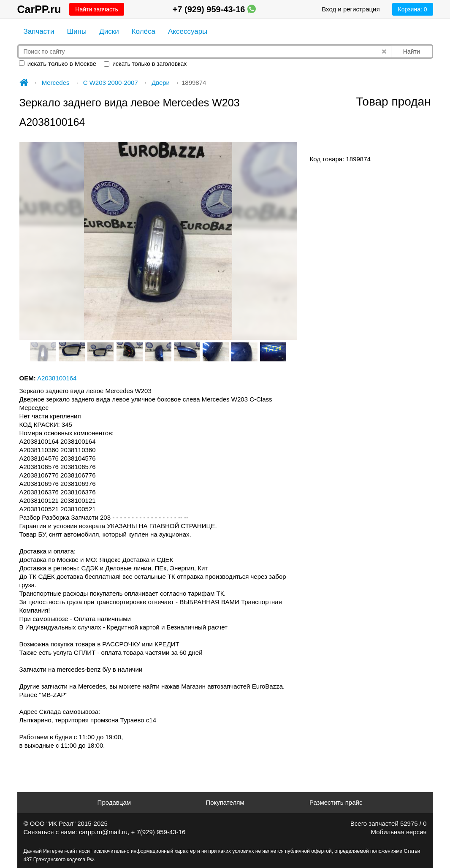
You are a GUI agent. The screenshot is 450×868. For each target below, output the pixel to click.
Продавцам (114, 802)
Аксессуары (188, 31)
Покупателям (225, 802)
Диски (109, 31)
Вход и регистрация (351, 9)
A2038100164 (57, 378)
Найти (412, 52)
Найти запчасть (96, 9)
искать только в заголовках (145, 64)
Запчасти (39, 31)
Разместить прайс (336, 802)
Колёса (144, 31)
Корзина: (413, 9)
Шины (77, 31)
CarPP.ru (39, 9)
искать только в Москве (58, 64)
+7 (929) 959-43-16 (214, 9)
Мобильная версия (399, 832)
